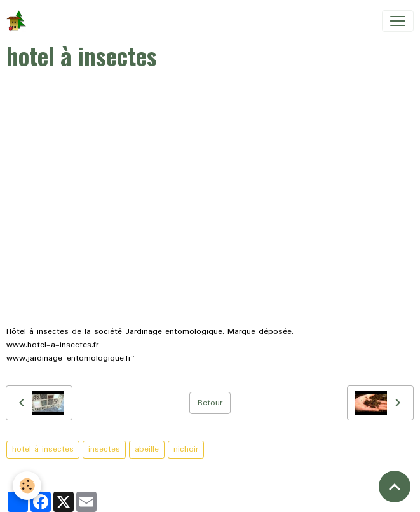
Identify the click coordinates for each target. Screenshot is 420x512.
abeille (147, 449)
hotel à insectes (43, 449)
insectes (104, 449)
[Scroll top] (395, 487)
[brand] (19, 21)
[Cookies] (27, 486)
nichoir (186, 449)
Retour (210, 403)
